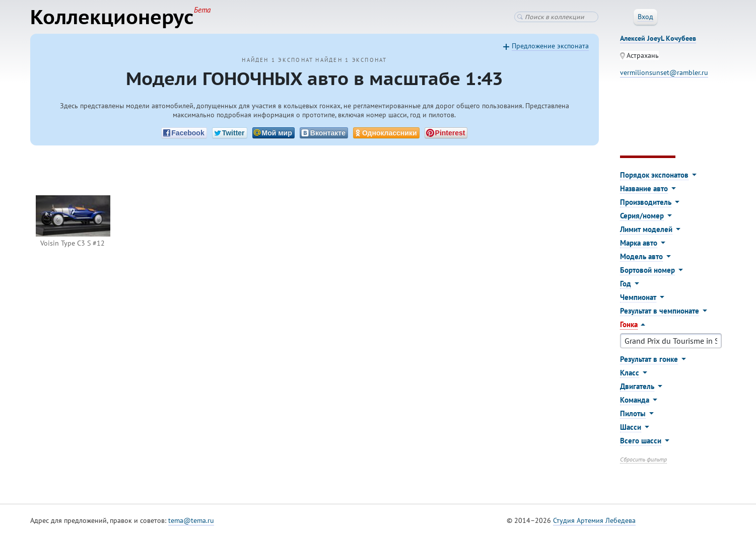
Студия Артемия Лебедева (594, 520)
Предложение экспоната (550, 46)
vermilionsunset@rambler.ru (664, 72)
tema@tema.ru (191, 520)
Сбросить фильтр (643, 459)
